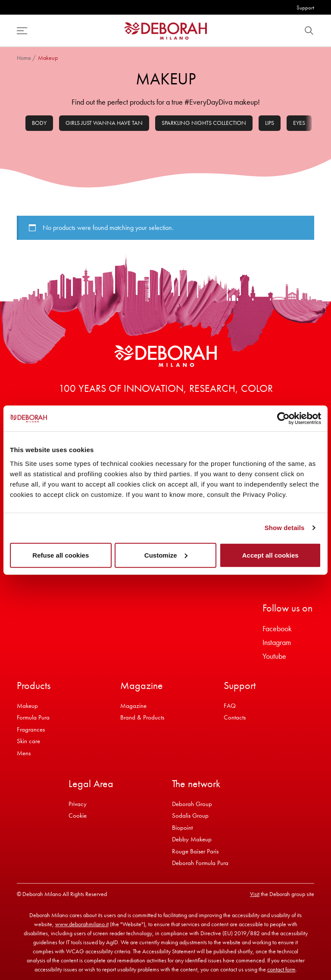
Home (24, 58)
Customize (166, 555)
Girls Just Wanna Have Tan (104, 123)
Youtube (274, 656)
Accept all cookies (270, 555)
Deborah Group (192, 804)
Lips (270, 123)
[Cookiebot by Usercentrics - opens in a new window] (283, 419)
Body (39, 123)
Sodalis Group (190, 816)
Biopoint (182, 828)
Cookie (78, 816)
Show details (285, 528)
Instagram (277, 642)
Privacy (78, 804)
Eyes (299, 123)
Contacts (235, 717)
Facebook (277, 628)
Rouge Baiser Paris (195, 851)
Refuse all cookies (61, 555)
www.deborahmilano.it (82, 924)
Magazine (133, 706)
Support (305, 8)
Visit (255, 894)
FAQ (230, 706)
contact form (281, 969)
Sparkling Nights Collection (204, 123)
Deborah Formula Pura (200, 863)
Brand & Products (142, 717)
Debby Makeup (192, 839)
